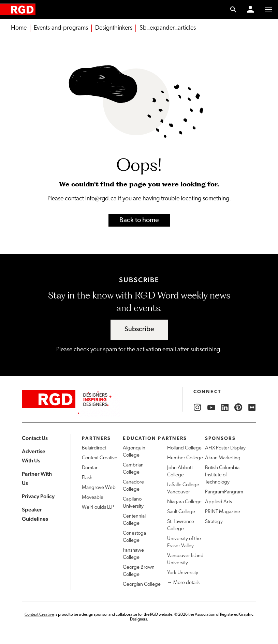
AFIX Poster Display (225, 448)
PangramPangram (224, 492)
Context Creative (100, 458)
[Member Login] (250, 10)
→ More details (183, 583)
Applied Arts (218, 502)
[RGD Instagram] (197, 408)
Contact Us (35, 438)
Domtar (90, 468)
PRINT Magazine (223, 512)
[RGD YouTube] (211, 408)
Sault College (181, 512)
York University (183, 573)
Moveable (93, 498)
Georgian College (142, 585)
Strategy (214, 522)
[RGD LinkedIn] (225, 408)
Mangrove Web (99, 488)
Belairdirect (94, 448)
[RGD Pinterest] (238, 408)
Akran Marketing (223, 458)
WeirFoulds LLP (98, 508)
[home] (18, 9)
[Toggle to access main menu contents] (268, 10)
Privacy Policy (38, 496)
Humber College (185, 458)
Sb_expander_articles (168, 28)
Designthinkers (114, 28)
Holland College (184, 448)
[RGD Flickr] (252, 408)
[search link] (233, 10)
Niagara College (184, 502)
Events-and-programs (61, 28)
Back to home (139, 220)
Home (19, 28)
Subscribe (139, 329)
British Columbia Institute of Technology (222, 475)
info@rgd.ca (101, 199)
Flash (87, 478)
